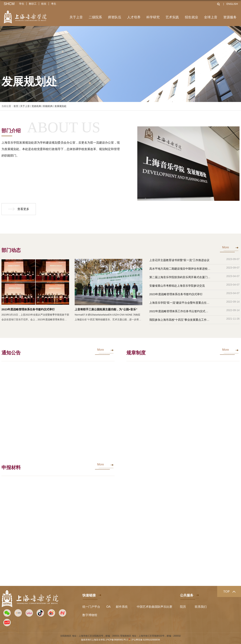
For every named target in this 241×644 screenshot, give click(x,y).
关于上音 (76, 17)
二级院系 (95, 17)
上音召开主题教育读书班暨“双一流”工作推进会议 (179, 260)
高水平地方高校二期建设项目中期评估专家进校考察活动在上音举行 (191, 269)
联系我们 (201, 607)
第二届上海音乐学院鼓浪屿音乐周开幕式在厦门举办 (181, 277)
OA (108, 607)
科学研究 (153, 17)
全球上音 (211, 17)
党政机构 (36, 106)
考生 (54, 4)
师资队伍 (115, 17)
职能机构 (48, 106)
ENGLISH (232, 4)
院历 (183, 607)
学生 (22, 4)
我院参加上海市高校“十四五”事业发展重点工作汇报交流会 (185, 320)
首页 (16, 106)
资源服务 (230, 17)
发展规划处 (61, 106)
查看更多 (23, 209)
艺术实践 (172, 17)
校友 (44, 4)
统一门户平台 (91, 607)
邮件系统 (122, 607)
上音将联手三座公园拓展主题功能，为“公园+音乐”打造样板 (112, 309)
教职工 (33, 4)
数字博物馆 (90, 615)
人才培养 (134, 17)
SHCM (9, 4)
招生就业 (191, 17)
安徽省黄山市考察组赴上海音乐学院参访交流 (177, 286)
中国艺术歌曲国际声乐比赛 (155, 607)
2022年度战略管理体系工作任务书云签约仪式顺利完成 (183, 311)
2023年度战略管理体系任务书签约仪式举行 (28, 309)
